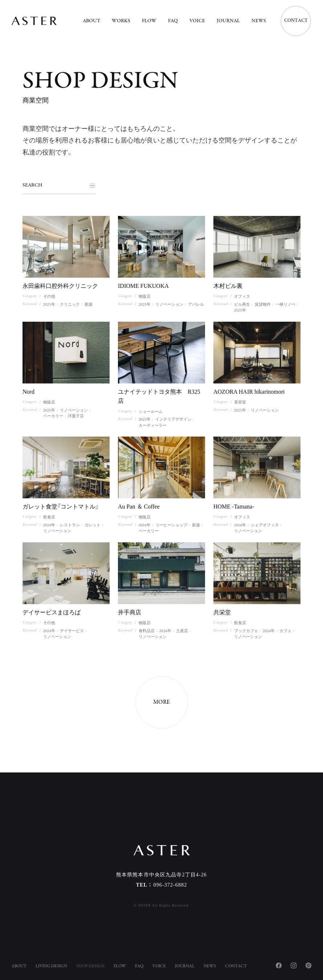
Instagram (294, 965)
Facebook (279, 965)
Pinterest (308, 965)
